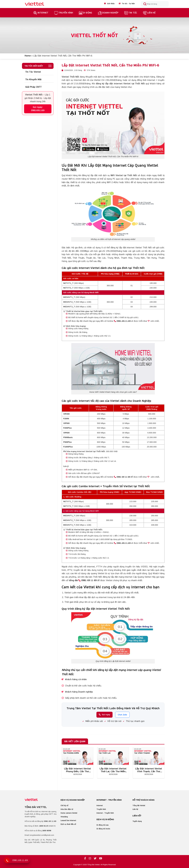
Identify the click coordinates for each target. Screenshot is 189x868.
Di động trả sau (103, 825)
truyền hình (64, 13)
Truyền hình (101, 809)
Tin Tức (131, 13)
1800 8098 (47, 831)
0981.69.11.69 (122, 321)
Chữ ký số (64, 805)
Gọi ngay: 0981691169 (38, 109)
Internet (41, 13)
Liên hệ (149, 13)
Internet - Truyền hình (105, 813)
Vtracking (64, 817)
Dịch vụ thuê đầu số (68, 824)
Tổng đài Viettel (139, 805)
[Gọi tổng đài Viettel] (17, 860)
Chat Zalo (122, 715)
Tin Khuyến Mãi (33, 79)
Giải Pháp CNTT (33, 87)
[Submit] (145, 4)
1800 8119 (44, 826)
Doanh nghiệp (108, 13)
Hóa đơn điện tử (67, 809)
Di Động (85, 13)
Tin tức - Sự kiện (127, 4)
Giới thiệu (109, 4)
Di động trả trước (103, 829)
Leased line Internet (68, 820)
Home (28, 56)
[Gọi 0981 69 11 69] (7, 861)
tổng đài (73, 580)
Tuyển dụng (137, 821)
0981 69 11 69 (122, 477)
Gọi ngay (104, 714)
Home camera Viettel (69, 813)
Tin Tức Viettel (33, 72)
